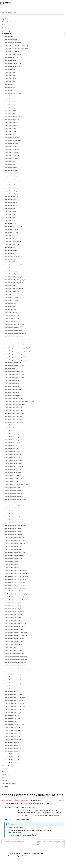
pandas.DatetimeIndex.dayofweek (15, 550)
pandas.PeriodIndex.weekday (13, 748)
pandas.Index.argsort (11, 238)
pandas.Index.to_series (11, 229)
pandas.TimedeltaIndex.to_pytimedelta (16, 668)
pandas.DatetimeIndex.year (13, 505)
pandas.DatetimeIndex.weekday (14, 555)
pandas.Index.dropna (11, 203)
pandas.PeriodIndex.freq (12, 715)
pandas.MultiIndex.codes (12, 449)
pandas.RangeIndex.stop (12, 318)
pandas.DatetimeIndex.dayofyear (14, 538)
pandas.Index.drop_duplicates (13, 117)
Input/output (6, 19)
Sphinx (20, 856)
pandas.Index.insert (10, 132)
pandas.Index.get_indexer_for (13, 277)
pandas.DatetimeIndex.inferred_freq (15, 591)
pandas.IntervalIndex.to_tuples (14, 422)
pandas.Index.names (11, 75)
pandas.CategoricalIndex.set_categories (16, 354)
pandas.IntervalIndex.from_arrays (14, 372)
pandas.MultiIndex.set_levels (13, 461)
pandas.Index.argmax (11, 105)
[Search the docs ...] (33, 13)
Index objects (7, 34)
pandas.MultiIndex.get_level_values (15, 499)
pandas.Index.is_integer (12, 146)
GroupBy (5, 772)
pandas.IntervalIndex (11, 369)
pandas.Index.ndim (10, 81)
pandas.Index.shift (10, 247)
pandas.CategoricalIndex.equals (14, 366)
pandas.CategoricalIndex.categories (15, 333)
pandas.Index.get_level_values (14, 283)
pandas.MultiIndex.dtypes (12, 458)
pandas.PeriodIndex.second (13, 739)
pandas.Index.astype (11, 212)
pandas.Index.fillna (10, 200)
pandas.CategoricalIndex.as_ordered (15, 357)
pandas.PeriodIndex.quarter (13, 733)
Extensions (6, 787)
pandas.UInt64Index (10, 309)
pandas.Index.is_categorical (13, 140)
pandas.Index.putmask (11, 182)
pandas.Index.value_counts (13, 191)
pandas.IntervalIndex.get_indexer (14, 410)
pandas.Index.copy (10, 108)
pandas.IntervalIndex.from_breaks (15, 378)
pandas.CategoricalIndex (12, 327)
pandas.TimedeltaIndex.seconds (14, 653)
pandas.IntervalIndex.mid (12, 386)
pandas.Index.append (11, 250)
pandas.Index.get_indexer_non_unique (16, 280)
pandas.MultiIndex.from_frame (13, 440)
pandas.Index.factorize (11, 126)
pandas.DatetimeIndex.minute (13, 517)
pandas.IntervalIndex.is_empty (14, 398)
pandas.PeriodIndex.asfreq (12, 757)
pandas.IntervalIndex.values (13, 395)
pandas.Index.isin (10, 295)
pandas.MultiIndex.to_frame (13, 469)
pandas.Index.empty (11, 87)
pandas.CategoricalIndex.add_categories (17, 345)
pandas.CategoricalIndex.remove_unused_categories (20, 351)
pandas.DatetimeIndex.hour (13, 514)
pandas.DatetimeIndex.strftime (14, 603)
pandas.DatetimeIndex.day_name (14, 626)
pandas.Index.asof (10, 268)
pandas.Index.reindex (11, 167)
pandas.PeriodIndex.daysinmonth (14, 710)
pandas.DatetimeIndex (11, 502)
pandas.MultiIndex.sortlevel (13, 472)
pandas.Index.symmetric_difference (15, 265)
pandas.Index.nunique (11, 188)
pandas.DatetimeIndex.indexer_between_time (18, 597)
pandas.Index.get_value (12, 292)
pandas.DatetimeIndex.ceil (12, 621)
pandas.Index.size (10, 84)
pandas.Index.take (10, 179)
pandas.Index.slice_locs (12, 300)
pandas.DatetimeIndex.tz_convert (14, 609)
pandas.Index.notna (10, 209)
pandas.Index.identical (11, 129)
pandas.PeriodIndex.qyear (12, 736)
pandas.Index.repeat (11, 173)
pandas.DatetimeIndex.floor (13, 618)
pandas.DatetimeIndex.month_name (15, 624)
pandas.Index (8, 37)
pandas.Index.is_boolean (12, 137)
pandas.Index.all (9, 96)
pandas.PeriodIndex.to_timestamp (15, 763)
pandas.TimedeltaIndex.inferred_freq (15, 665)
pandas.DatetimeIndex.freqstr (13, 567)
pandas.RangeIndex (10, 303)
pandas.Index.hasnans (11, 57)
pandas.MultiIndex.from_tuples (14, 434)
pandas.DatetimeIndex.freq (13, 564)
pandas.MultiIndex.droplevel (13, 475)
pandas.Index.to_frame (11, 232)
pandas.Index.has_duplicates (13, 55)
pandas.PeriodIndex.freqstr (13, 718)
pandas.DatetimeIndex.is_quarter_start (16, 576)
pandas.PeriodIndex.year (12, 754)
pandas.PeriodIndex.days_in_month (15, 707)
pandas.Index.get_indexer (12, 274)
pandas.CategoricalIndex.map (13, 363)
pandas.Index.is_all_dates (12, 66)
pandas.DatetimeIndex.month (13, 508)
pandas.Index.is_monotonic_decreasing (16, 49)
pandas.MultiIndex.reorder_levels (14, 481)
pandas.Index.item (10, 215)
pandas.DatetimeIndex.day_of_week (15, 552)
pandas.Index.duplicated (12, 120)
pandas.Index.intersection (12, 256)
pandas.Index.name (10, 72)
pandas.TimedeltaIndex (11, 647)
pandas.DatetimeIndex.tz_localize (14, 612)
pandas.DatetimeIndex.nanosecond (15, 526)
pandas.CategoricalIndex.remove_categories (18, 348)
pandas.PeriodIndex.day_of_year (14, 704)
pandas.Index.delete (11, 111)
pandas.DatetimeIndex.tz (12, 561)
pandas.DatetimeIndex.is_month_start (16, 570)
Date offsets (6, 766)
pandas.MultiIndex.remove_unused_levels (17, 484)
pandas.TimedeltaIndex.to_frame (14, 683)
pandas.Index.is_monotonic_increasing (16, 46)
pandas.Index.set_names (12, 194)
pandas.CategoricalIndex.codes (14, 330)
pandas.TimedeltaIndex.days (13, 650)
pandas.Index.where (11, 176)
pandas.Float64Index (11, 312)
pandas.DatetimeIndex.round (13, 615)
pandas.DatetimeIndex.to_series (14, 638)
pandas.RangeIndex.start (12, 315)
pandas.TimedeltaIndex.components (15, 662)
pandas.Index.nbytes (11, 78)
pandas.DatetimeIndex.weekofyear (15, 544)
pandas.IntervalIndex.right (12, 384)
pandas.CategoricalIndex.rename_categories (18, 339)
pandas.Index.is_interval (12, 149)
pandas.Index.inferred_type (13, 63)
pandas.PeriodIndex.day (12, 692)
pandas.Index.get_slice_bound (14, 289)
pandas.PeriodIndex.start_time (14, 742)
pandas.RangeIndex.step (12, 321)
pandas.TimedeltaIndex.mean (13, 686)
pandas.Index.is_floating (12, 143)
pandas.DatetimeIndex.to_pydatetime (16, 635)
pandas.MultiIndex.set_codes (13, 463)
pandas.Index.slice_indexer (13, 297)
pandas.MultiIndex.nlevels (12, 452)
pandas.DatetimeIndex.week (13, 547)
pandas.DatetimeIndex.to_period (14, 629)
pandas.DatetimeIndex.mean (13, 644)
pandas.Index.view (10, 235)
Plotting (5, 781)
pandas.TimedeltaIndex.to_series (14, 671)
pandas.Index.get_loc (11, 286)
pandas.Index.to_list (10, 223)
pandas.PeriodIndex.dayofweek (14, 695)
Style (4, 778)
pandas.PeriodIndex (10, 689)
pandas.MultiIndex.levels (12, 446)
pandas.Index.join (10, 253)
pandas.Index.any (10, 99)
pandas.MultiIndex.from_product (14, 437)
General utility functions (9, 784)
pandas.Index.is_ (10, 134)
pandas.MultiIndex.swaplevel (13, 478)
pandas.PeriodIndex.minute (13, 727)
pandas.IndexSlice (10, 428)
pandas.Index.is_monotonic (13, 43)
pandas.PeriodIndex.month (12, 730)
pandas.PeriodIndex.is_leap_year (14, 724)
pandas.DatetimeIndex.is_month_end (16, 573)
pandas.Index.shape (11, 69)
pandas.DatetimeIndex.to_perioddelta (16, 632)
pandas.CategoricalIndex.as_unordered (16, 360)
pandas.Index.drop (10, 114)
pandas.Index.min (10, 161)
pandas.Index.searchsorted (13, 241)
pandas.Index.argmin (11, 102)
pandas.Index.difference (12, 262)
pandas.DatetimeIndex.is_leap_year (15, 588)
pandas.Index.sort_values (12, 244)
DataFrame (6, 28)
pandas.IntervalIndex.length (13, 392)
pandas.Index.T (9, 90)
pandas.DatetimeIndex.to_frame (14, 641)
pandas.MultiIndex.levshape (13, 455)
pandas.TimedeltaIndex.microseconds (16, 656)
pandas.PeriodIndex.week (12, 745)
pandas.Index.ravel (10, 221)
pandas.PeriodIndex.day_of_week (15, 698)
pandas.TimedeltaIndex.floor (13, 677)
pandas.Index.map (10, 218)
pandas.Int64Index (10, 306)
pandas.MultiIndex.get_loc (12, 487)
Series (4, 25)
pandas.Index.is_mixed (11, 152)
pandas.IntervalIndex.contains (13, 416)
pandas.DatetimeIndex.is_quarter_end (16, 579)
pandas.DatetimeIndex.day (12, 511)
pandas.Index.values (11, 40)
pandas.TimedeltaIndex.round (13, 674)
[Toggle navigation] (63, 3)
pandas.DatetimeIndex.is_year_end (15, 585)
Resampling (6, 775)
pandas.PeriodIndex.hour (12, 721)
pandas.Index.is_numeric (12, 155)
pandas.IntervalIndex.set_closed (14, 413)
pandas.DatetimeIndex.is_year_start (15, 582)
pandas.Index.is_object (11, 158)
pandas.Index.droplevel (11, 197)
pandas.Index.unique (11, 185)
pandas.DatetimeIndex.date (13, 529)
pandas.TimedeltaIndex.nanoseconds (16, 659)
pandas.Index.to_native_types (13, 226)
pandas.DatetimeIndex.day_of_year (15, 541)
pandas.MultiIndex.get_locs (13, 490)
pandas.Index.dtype (10, 60)
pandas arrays (7, 31)
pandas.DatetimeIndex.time (13, 532)
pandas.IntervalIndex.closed (13, 389)
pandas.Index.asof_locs (12, 271)
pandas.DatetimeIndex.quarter (13, 558)
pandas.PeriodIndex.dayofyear (14, 701)
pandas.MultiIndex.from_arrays (14, 431)
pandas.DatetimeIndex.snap (13, 606)
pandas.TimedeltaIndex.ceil (13, 680)
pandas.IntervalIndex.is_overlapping (15, 404)
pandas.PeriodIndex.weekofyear (14, 751)
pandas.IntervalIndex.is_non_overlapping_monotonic (20, 401)
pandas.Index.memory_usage (13, 93)
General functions (8, 22)
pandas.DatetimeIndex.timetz (13, 535)
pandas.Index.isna (10, 206)
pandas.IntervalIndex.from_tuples (14, 375)
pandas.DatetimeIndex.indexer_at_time (17, 594)
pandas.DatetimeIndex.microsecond (15, 523)
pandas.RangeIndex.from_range (14, 324)
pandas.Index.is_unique (12, 52)
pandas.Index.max (10, 164)
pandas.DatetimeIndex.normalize (14, 600)
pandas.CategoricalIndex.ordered (14, 336)
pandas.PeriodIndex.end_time (13, 713)
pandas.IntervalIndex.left (12, 381)
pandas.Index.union (10, 259)
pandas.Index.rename (11, 170)
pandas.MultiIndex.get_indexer (14, 496)
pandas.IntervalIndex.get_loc (13, 407)
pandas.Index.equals (11, 123)
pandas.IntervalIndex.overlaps (13, 419)
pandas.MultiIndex (10, 425)
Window (5, 769)
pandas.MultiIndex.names (12, 443)
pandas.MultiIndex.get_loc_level (14, 493)
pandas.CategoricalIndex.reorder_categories (18, 342)
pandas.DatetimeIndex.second (13, 520)
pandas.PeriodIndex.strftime (13, 760)
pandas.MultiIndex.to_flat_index (14, 466)
